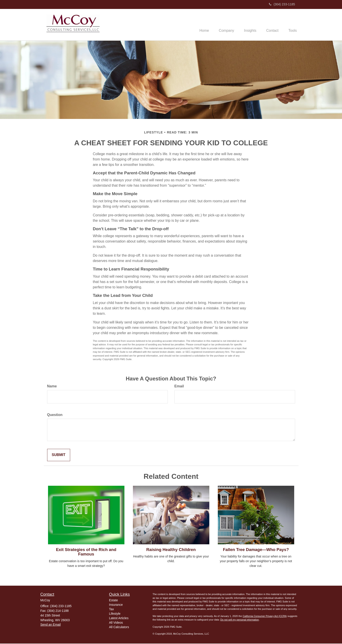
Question (55, 415)
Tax (111, 610)
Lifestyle (115, 614)
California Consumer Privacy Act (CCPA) (265, 617)
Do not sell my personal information (239, 620)
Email (179, 387)
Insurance (116, 605)
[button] (222, 25)
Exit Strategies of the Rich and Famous (86, 552)
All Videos (116, 623)
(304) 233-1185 (282, 4)
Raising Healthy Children (171, 550)
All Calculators (119, 628)
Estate (113, 601)
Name (52, 387)
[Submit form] (59, 455)
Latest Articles (119, 619)
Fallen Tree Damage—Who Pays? (256, 550)
